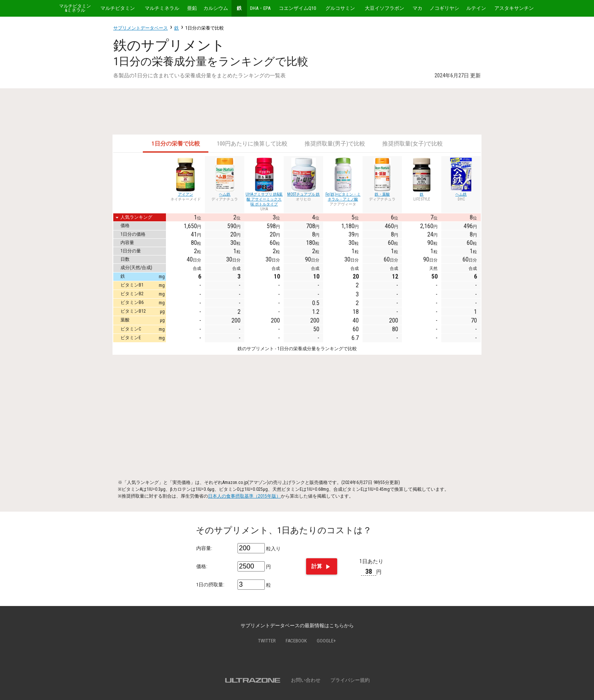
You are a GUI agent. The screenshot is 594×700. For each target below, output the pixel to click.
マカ (417, 8)
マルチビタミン (118, 8)
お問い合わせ (306, 680)
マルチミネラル (162, 8)
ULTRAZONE (253, 680)
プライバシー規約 (350, 680)
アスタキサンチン (514, 8)
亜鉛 (192, 8)
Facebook (296, 641)
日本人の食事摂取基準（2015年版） (244, 496)
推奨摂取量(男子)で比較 (335, 144)
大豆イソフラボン (385, 8)
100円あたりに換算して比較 (252, 144)
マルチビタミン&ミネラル (75, 8)
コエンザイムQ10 (297, 8)
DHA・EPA (260, 8)
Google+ (326, 641)
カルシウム (216, 8)
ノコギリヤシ (444, 8)
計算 (321, 567)
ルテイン (476, 8)
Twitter (267, 641)
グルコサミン (340, 8)
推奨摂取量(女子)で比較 (413, 144)
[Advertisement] (297, 111)
